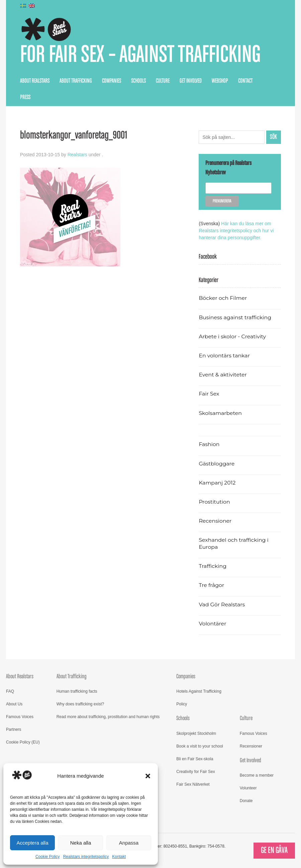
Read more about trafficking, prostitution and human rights (108, 717)
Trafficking (213, 566)
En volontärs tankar (224, 356)
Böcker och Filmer (223, 298)
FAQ (10, 691)
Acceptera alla (32, 843)
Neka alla (81, 843)
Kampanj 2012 (217, 483)
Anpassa (129, 843)
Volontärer (212, 624)
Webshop (220, 81)
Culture (163, 81)
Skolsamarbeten (220, 413)
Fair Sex (209, 394)
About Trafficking (76, 81)
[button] (148, 776)
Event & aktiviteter (223, 375)
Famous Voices (20, 717)
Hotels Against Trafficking (199, 691)
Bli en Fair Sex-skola (195, 759)
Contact (245, 81)
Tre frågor (211, 585)
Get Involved (191, 81)
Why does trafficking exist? (80, 704)
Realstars (77, 155)
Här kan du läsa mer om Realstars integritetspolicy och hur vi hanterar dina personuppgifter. (236, 231)
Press (25, 97)
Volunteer (248, 788)
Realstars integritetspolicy (86, 857)
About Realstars (35, 81)
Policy (182, 704)
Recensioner (215, 521)
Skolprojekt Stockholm (196, 733)
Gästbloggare (217, 464)
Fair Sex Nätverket (193, 784)
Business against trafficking (235, 317)
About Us (14, 704)
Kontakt (119, 857)
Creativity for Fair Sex (195, 772)
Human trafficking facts (77, 691)
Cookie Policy (48, 857)
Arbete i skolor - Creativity (232, 336)
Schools (138, 81)
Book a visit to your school (199, 746)
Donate (246, 801)
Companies (112, 81)
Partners (14, 729)
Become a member (257, 775)
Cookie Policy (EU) (23, 742)
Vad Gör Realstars (222, 604)
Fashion (209, 444)
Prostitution (214, 502)
